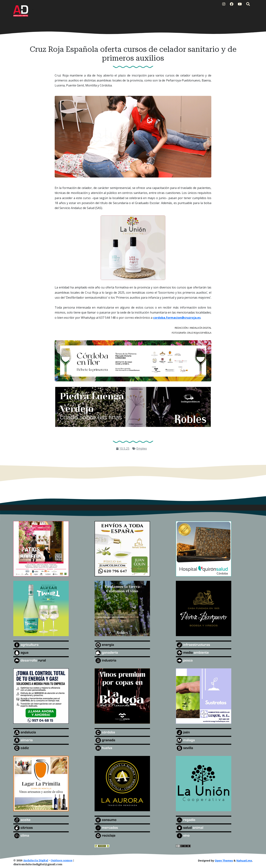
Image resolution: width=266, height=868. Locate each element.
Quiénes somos (62, 861)
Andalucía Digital (36, 861)
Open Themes (224, 861)
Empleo (142, 448)
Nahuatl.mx (244, 861)
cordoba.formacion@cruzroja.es (177, 318)
